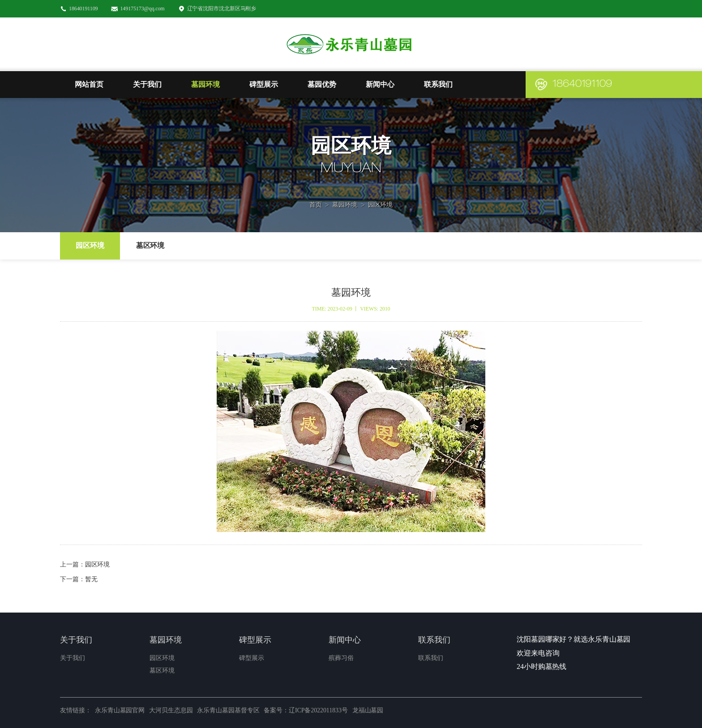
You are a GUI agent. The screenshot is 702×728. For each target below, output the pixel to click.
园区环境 (381, 193)
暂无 (91, 579)
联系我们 (438, 84)
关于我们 (147, 84)
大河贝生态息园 (171, 710)
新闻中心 (380, 84)
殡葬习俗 (341, 658)
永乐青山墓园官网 (120, 710)
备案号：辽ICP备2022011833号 (306, 710)
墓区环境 (150, 245)
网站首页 (89, 84)
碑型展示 (264, 84)
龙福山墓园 (368, 710)
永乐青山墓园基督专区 (228, 710)
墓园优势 (322, 84)
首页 (316, 193)
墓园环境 (205, 84)
